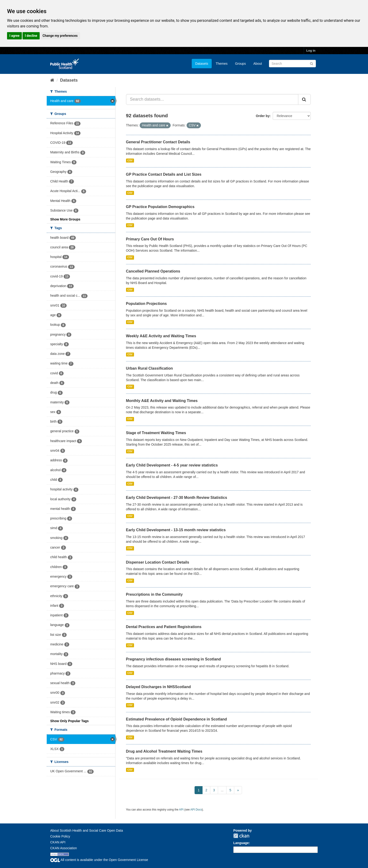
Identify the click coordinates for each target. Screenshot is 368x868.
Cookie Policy (60, 836)
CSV (130, 160)
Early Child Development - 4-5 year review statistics (172, 465)
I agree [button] (14, 36)
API (181, 810)
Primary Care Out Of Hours (150, 239)
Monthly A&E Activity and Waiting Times (162, 401)
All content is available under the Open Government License (99, 860)
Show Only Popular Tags (69, 721)
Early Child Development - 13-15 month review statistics (176, 530)
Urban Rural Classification (149, 368)
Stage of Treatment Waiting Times (156, 433)
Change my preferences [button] (60, 36)
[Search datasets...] (212, 99)
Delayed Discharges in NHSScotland (159, 687)
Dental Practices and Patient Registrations (164, 627)
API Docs (196, 810)
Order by (263, 116)
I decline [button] (31, 36)
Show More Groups (65, 219)
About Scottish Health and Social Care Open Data (87, 830)
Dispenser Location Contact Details (158, 562)
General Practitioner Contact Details (158, 142)
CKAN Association (64, 848)
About (258, 64)
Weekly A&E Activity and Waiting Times (161, 336)
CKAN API (58, 842)
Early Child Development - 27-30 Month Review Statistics (177, 498)
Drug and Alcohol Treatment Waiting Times (164, 751)
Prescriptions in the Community (154, 594)
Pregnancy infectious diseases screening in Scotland (174, 659)
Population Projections (146, 304)
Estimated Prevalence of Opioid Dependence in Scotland (176, 719)
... (222, 790)
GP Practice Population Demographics (160, 207)
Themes (222, 64)
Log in (311, 51)
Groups (240, 64)
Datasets (202, 64)
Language (241, 843)
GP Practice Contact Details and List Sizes (164, 174)
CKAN (241, 836)
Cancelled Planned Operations (153, 271)
